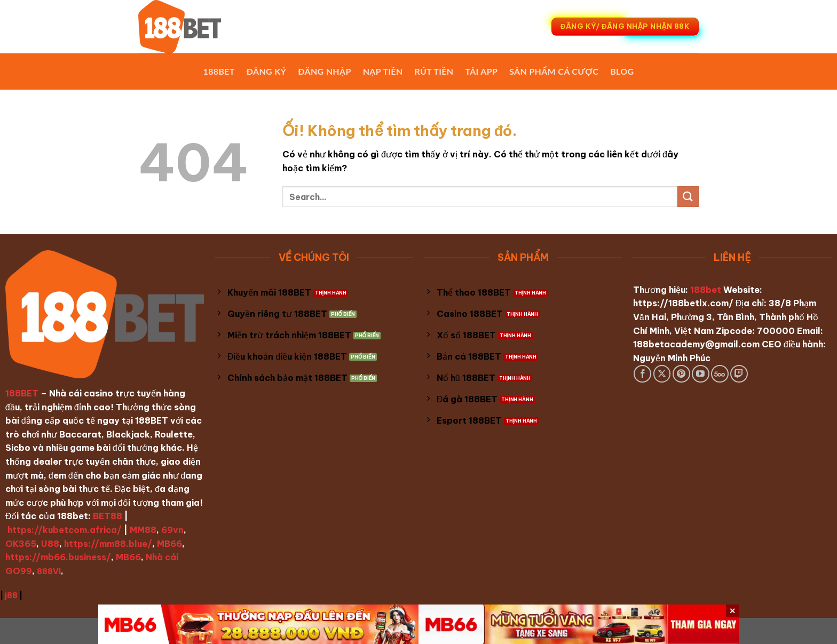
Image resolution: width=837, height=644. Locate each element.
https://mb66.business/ (58, 557)
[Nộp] (688, 197)
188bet (706, 290)
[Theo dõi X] (662, 374)
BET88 (108, 516)
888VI (49, 571)
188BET (219, 71)
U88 (50, 544)
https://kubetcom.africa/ (65, 530)
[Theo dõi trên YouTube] (701, 374)
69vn (172, 530)
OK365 (21, 544)
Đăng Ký (266, 71)
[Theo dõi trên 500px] (720, 374)
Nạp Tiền (383, 71)
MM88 (143, 530)
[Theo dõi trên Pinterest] (681, 374)
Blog (622, 71)
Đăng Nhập (324, 71)
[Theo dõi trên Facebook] (642, 374)
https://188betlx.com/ (683, 303)
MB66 (169, 544)
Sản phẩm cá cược (554, 71)
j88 (11, 595)
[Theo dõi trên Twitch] (739, 374)
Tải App (481, 71)
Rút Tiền (434, 71)
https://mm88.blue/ (108, 544)
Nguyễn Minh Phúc (672, 358)
